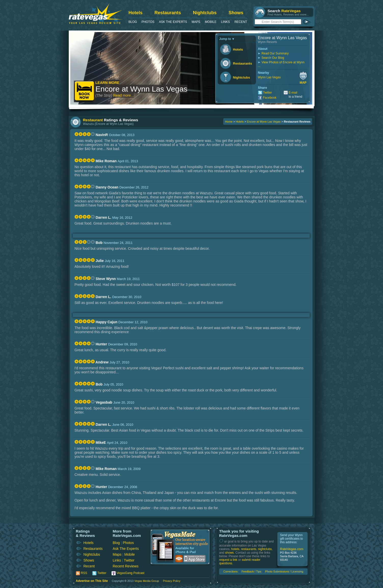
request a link (228, 560)
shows (229, 553)
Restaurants (168, 13)
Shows (236, 13)
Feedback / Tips (251, 571)
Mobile (211, 22)
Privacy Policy (172, 581)
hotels (235, 549)
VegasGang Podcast (131, 573)
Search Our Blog (273, 58)
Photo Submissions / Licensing (284, 571)
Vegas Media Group (147, 581)
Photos (148, 22)
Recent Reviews (126, 566)
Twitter (268, 93)
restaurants (249, 549)
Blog (133, 22)
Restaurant (93, 120)
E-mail (293, 93)
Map (303, 83)
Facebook (270, 98)
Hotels (136, 13)
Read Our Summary (275, 53)
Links (225, 22)
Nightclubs (205, 13)
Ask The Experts (173, 22)
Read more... (124, 95)
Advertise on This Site (92, 581)
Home (229, 122)
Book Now (85, 91)
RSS (84, 573)
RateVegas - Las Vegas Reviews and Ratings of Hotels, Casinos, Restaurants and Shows (96, 14)
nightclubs (265, 549)
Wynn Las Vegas (269, 77)
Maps (196, 22)
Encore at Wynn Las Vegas (142, 89)
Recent (241, 22)
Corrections (230, 571)
